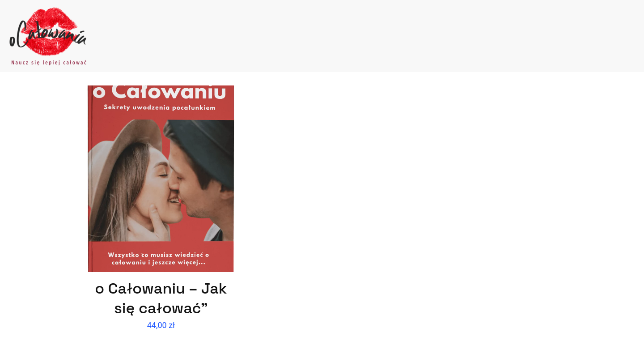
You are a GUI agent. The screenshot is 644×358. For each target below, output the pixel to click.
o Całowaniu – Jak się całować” (161, 298)
